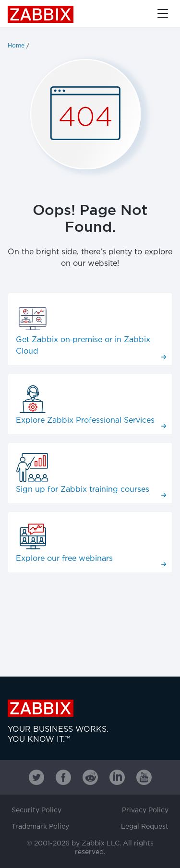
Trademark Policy (40, 827)
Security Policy (36, 810)
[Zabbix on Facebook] (63, 777)
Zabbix (41, 14)
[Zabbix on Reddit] (90, 777)
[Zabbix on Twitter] (36, 777)
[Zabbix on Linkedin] (117, 777)
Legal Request (145, 827)
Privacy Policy (145, 810)
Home (16, 46)
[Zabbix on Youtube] (144, 777)
